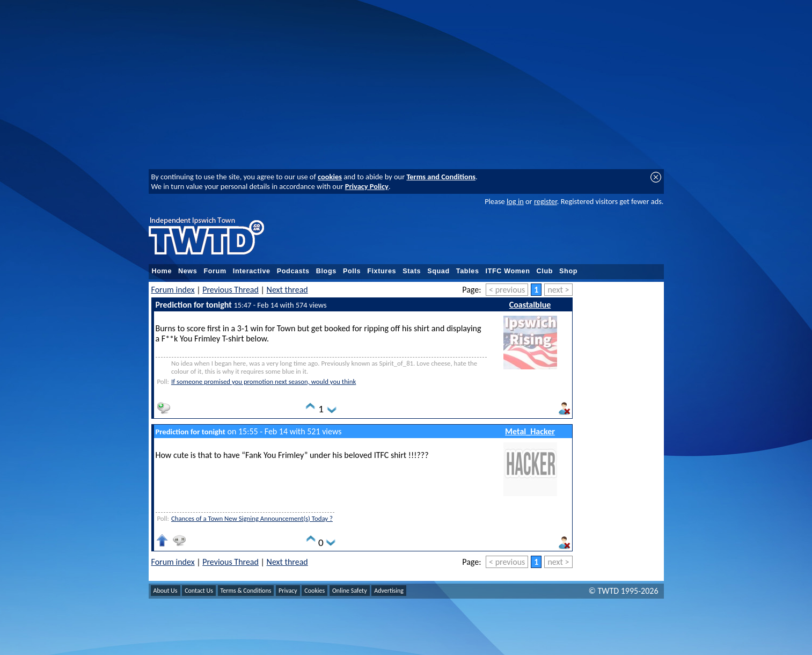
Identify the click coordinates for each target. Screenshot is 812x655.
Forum (215, 271)
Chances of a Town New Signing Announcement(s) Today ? (252, 518)
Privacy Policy (367, 186)
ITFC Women (508, 271)
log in (515, 201)
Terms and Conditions (441, 177)
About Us (166, 591)
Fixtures (382, 271)
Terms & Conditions (246, 591)
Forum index (173, 290)
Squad (438, 271)
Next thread (287, 290)
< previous (507, 290)
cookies (330, 177)
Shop (568, 271)
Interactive (252, 271)
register (546, 201)
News (188, 271)
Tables (468, 271)
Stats (412, 271)
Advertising (389, 591)
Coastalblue (530, 305)
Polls (352, 271)
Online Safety (350, 591)
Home (162, 271)
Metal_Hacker (530, 431)
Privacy (288, 591)
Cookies (314, 591)
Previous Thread (231, 290)
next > (558, 290)
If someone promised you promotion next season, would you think (264, 381)
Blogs (326, 271)
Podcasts (293, 271)
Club (545, 271)
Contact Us (199, 591)
